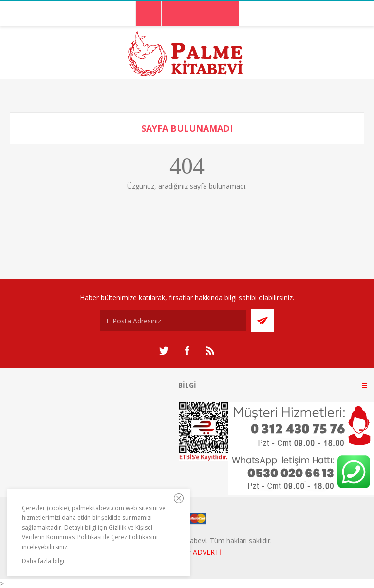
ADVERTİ (207, 552)
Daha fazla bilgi (43, 561)
